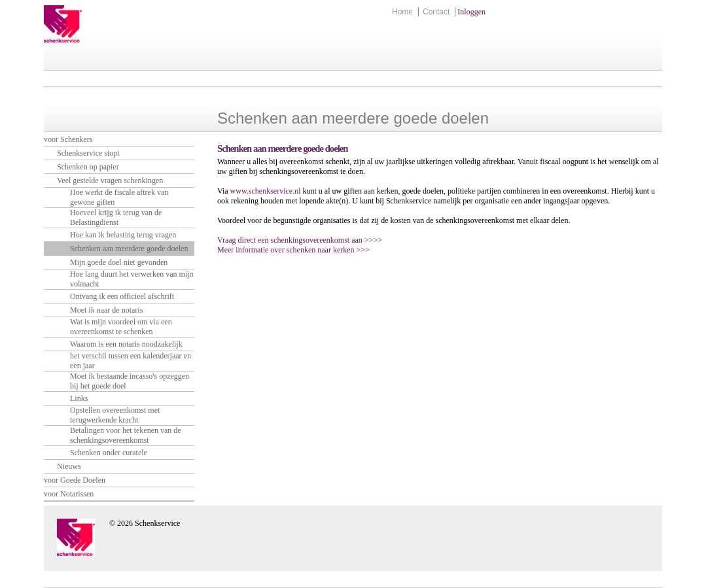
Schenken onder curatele (109, 453)
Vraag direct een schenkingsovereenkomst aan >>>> (300, 240)
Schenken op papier (88, 167)
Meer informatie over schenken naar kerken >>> (293, 250)
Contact (436, 12)
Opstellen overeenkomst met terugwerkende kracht (115, 415)
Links (79, 398)
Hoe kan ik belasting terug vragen (123, 235)
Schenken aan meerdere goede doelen (129, 249)
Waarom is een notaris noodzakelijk (126, 344)
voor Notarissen (69, 494)
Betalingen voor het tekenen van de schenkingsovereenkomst (126, 435)
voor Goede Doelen (75, 480)
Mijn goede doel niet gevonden (119, 262)
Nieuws (69, 466)
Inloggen (471, 12)
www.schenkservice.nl (266, 191)
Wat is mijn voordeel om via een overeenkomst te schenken (121, 327)
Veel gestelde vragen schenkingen (110, 181)
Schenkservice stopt (88, 153)
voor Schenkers (68, 139)
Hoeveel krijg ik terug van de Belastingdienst (116, 217)
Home (402, 12)
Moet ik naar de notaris (106, 310)
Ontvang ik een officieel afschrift (122, 296)
